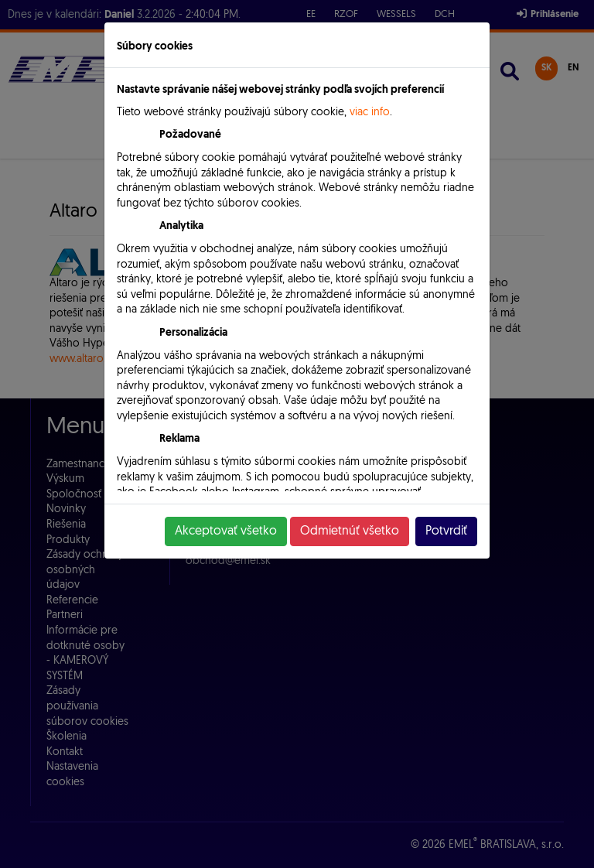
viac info (370, 113)
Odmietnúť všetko (350, 531)
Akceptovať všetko (226, 531)
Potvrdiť (446, 531)
